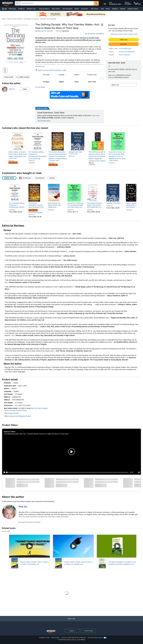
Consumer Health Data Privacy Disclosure (74, 638)
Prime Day (12, 9)
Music (108, 9)
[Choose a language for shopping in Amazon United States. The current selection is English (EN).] (103, 3)
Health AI (21, 9)
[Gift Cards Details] (99, 9)
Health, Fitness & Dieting (15, 19)
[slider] (68, 472)
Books (77, 9)
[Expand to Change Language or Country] (78, 631)
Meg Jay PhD (42, 31)
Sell (102, 9)
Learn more (96, 115)
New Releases (67, 9)
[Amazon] (8, 3)
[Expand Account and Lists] (122, 4)
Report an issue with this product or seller (51, 70)
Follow (25, 89)
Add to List (115, 85)
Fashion (123, 9)
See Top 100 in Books (39, 408)
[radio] (9, 178)
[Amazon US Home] (51, 632)
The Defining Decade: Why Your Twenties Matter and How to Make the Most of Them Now (36, 434)
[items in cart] (137, 3)
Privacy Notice (55, 638)
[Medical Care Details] (37, 9)
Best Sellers (56, 9)
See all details (40, 87)
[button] (4, 9)
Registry (115, 9)
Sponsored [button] (6, 531)
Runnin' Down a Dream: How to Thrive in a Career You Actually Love (35, 563)
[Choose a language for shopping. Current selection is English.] (71, 631)
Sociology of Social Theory (18, 410)
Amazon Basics (44, 9)
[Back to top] (71, 621)
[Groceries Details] (89, 9)
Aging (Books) (14, 413)
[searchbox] (57, 3)
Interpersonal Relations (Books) (20, 416)
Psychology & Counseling (31, 19)
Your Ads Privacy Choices (95, 638)
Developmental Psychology (48, 19)
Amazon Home (133, 9)
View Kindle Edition (44, 121)
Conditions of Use (44, 638)
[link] (18, 154)
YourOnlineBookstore (125, 49)
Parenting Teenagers (36, 211)
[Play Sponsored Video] (29, 546)
